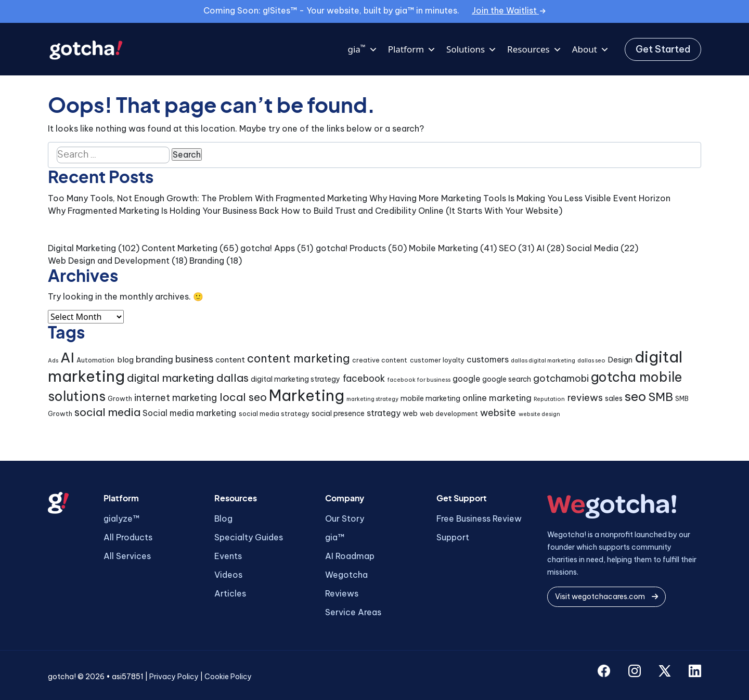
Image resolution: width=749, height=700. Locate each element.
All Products (128, 537)
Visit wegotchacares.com (606, 597)
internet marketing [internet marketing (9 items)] (176, 398)
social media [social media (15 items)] (107, 412)
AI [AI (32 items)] (67, 357)
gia (362, 49)
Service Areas (353, 612)
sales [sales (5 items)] (614, 398)
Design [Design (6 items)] (620, 360)
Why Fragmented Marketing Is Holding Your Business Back (164, 211)
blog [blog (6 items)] (125, 360)
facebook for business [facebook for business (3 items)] (419, 380)
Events (228, 556)
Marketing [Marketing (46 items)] (307, 396)
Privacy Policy (174, 677)
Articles (230, 593)
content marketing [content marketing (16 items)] (299, 358)
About (591, 49)
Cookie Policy (228, 677)
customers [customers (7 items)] (488, 359)
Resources (534, 49)
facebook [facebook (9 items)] (364, 378)
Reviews (342, 593)
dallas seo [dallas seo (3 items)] (591, 360)
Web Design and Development (109, 261)
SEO (507, 248)
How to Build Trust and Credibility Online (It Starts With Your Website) (422, 211)
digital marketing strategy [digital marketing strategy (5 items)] (295, 379)
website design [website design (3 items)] (539, 414)
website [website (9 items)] (498, 413)
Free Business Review (479, 518)
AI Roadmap (350, 556)
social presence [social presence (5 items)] (338, 413)
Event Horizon (642, 198)
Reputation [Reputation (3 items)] (549, 399)
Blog (223, 518)
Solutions (472, 49)
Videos (228, 575)
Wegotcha (346, 575)
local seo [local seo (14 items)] (243, 397)
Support (453, 537)
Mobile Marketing (443, 248)
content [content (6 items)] (230, 360)
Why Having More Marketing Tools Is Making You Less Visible (490, 198)
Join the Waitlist (509, 10)
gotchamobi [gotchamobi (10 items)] (561, 378)
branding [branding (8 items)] (154, 359)
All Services (127, 556)
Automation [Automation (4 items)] (95, 360)
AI (540, 248)
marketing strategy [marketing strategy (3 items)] (372, 399)
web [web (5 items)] (410, 413)
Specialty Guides (249, 537)
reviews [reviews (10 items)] (585, 398)
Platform (412, 49)
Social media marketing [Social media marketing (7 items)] (189, 413)
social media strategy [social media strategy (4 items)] (274, 414)
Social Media (592, 248)
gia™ (335, 537)
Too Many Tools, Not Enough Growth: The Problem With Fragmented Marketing (208, 198)
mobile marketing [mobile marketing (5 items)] (430, 398)
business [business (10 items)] (194, 359)
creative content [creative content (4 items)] (380, 360)
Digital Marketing (82, 248)
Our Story (345, 518)
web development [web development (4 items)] (449, 414)
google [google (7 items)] (466, 379)
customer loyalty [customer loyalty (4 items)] (437, 360)
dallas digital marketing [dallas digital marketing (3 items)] (543, 360)
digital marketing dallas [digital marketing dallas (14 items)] (188, 378)
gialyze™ (121, 518)
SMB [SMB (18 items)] (661, 397)
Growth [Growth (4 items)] (120, 399)
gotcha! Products (351, 248)
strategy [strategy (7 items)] (384, 413)
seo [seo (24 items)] (635, 396)
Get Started (663, 49)
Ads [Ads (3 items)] (53, 360)
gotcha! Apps (268, 248)
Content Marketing (179, 248)
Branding (207, 261)
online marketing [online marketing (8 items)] (497, 398)
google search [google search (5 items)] (507, 379)
